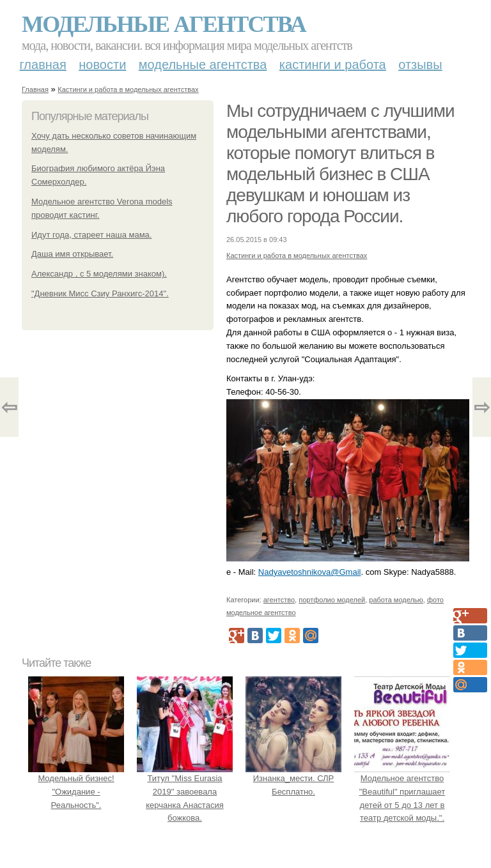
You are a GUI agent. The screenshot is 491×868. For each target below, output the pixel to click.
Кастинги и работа (333, 65)
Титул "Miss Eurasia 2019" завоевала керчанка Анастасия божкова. (185, 791)
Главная (43, 65)
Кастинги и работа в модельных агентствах (128, 89)
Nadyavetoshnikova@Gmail (310, 572)
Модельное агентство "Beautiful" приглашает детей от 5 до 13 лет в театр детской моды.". (402, 791)
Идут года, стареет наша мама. (91, 235)
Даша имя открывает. (72, 254)
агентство (279, 600)
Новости (102, 65)
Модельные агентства (164, 24)
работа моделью (396, 600)
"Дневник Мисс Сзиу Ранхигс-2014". (100, 293)
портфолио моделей (332, 600)
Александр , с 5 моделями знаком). (99, 274)
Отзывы (420, 65)
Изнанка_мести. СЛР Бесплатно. (293, 778)
